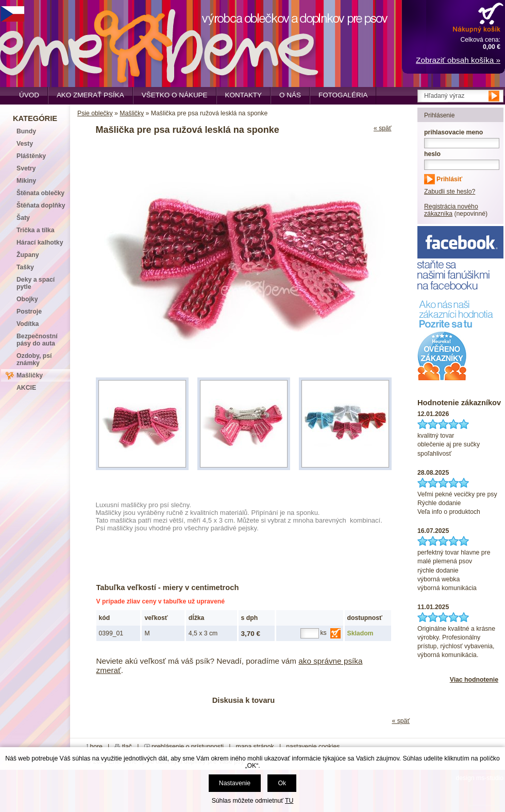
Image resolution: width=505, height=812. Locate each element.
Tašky (25, 267)
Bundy (26, 131)
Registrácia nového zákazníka (451, 210)
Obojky (27, 299)
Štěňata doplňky (41, 205)
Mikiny (26, 181)
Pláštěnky (31, 156)
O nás (290, 95)
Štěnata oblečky (40, 193)
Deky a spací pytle (36, 283)
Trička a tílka (35, 230)
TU (289, 801)
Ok (282, 783)
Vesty (25, 144)
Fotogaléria (343, 95)
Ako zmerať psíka (90, 95)
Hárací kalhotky (40, 243)
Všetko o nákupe (175, 95)
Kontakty (244, 95)
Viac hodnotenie (474, 680)
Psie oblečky (95, 113)
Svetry (26, 168)
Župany (28, 255)
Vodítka (28, 324)
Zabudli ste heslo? (450, 192)
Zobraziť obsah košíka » (458, 60)
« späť (383, 128)
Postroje (29, 312)
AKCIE (26, 388)
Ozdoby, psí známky (34, 359)
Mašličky (132, 113)
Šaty (23, 218)
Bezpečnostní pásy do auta (37, 340)
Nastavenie (235, 783)
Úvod (29, 95)
